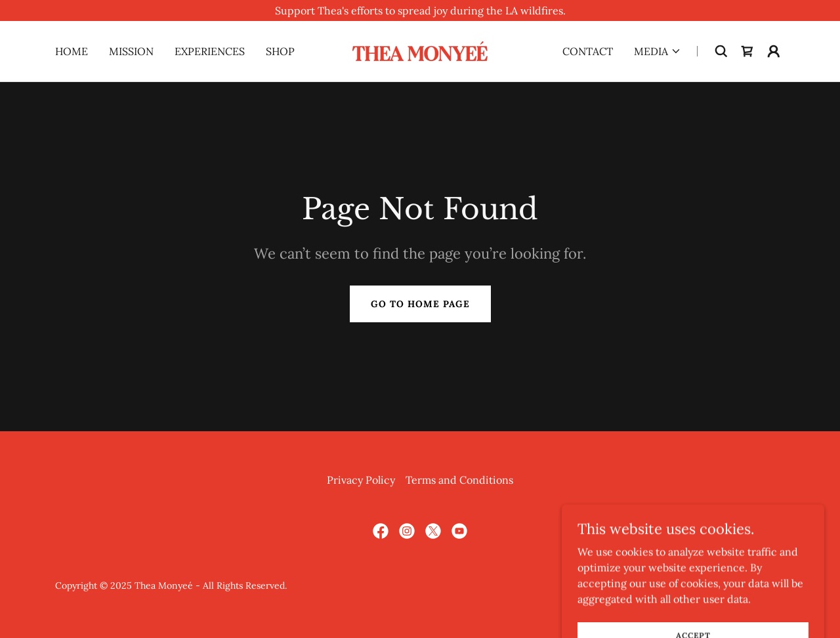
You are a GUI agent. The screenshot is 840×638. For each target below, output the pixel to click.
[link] (420, 50)
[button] (658, 51)
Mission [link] (131, 51)
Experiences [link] (210, 51)
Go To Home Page (420, 304)
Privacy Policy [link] (361, 480)
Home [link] (72, 51)
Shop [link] (280, 51)
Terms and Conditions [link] (459, 480)
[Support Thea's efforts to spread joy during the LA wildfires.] (420, 11)
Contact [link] (588, 51)
